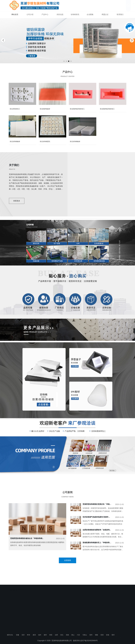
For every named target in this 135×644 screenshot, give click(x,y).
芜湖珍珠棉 (12, 591)
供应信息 (60, 14)
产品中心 (45, 14)
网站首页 (15, 14)
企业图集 (90, 14)
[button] (64, 61)
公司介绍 (30, 14)
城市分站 (10, 635)
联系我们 (120, 14)
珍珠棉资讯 (75, 14)
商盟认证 (105, 14)
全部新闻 (67, 560)
